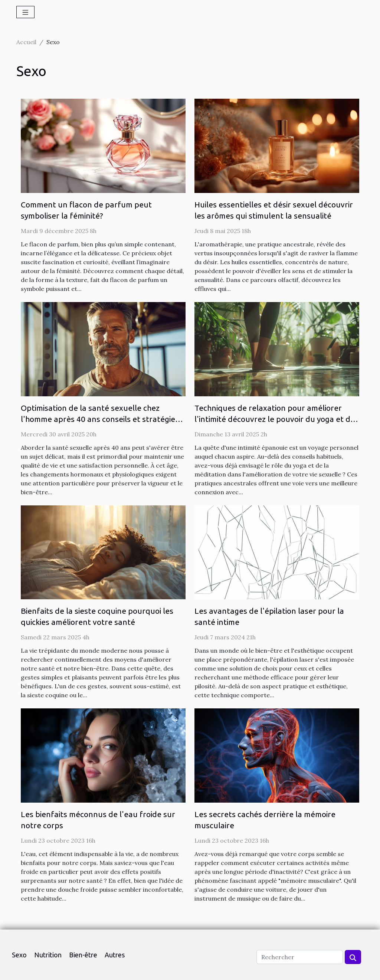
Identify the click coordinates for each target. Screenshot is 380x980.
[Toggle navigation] (25, 12)
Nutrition (48, 955)
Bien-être (83, 955)
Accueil (26, 42)
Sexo (19, 955)
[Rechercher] (300, 957)
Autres (115, 955)
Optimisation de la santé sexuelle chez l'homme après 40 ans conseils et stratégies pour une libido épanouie (100, 419)
